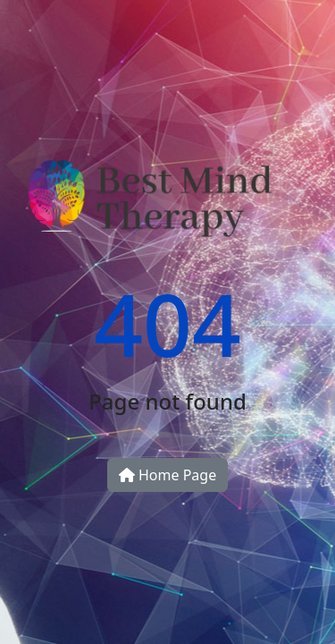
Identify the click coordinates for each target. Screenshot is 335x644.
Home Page (167, 475)
